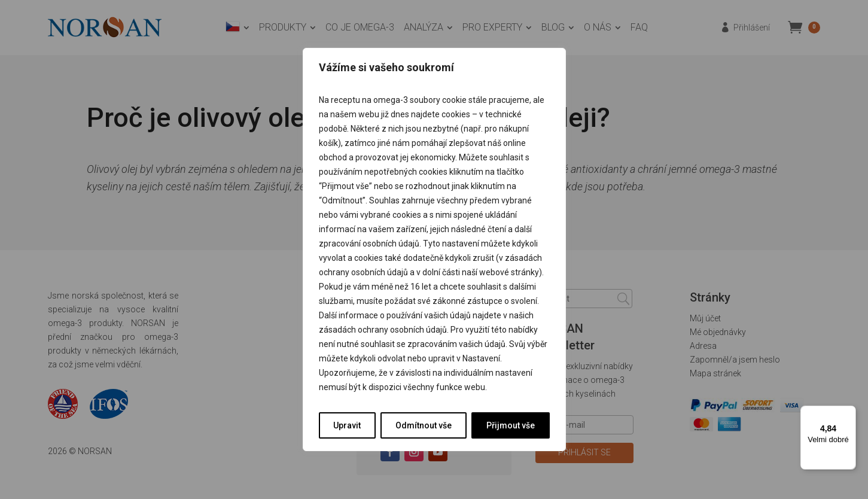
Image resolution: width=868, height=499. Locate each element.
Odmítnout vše (424, 425)
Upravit (347, 425)
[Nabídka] (849, 413)
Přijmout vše (511, 425)
